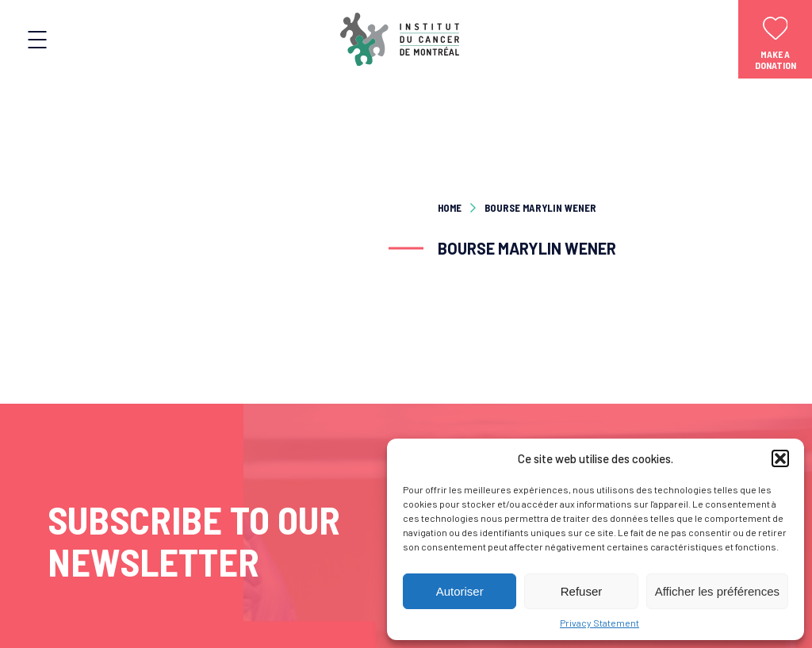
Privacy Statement (599, 623)
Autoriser (460, 591)
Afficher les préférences (717, 591)
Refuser (582, 591)
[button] (780, 458)
